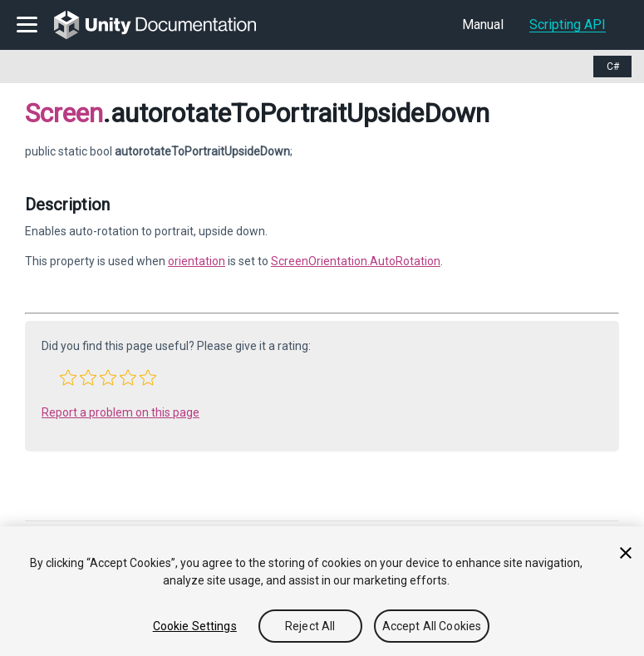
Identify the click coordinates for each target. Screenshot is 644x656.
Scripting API (568, 25)
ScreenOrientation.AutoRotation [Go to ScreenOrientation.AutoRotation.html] (356, 261)
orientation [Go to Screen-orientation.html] (197, 261)
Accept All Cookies (432, 626)
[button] (68, 377)
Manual (483, 25)
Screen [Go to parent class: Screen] (64, 113)
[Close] (626, 553)
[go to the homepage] (167, 25)
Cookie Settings (195, 626)
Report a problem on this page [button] (120, 412)
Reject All (310, 626)
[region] (322, 591)
